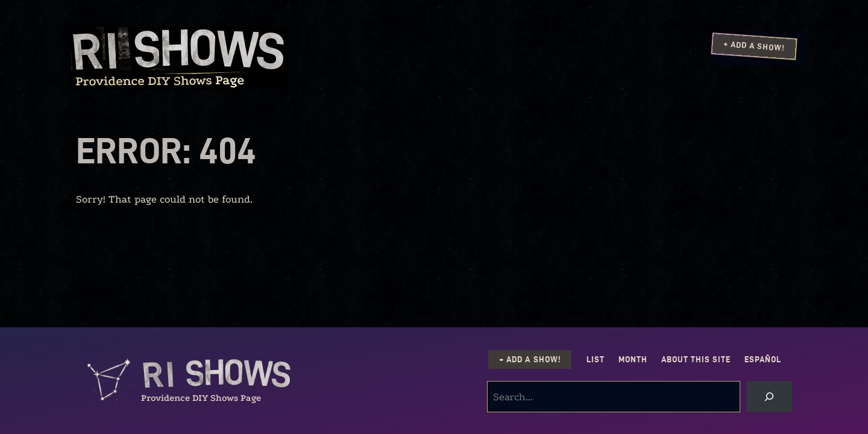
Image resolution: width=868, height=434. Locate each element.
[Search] (769, 397)
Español (763, 360)
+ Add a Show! (754, 46)
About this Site (696, 360)
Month (633, 360)
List (596, 360)
